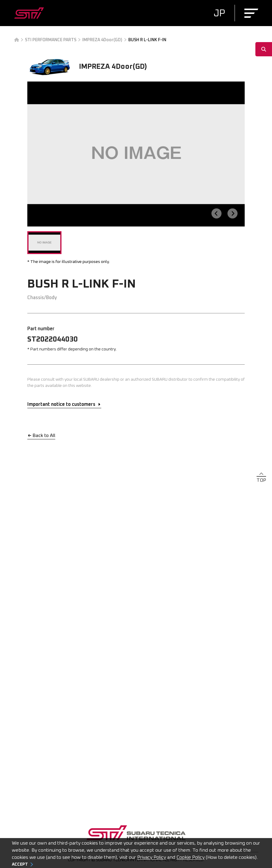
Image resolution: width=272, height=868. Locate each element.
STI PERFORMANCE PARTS (51, 40)
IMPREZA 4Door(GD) (102, 40)
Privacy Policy (152, 857)
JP (219, 14)
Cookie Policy (190, 857)
